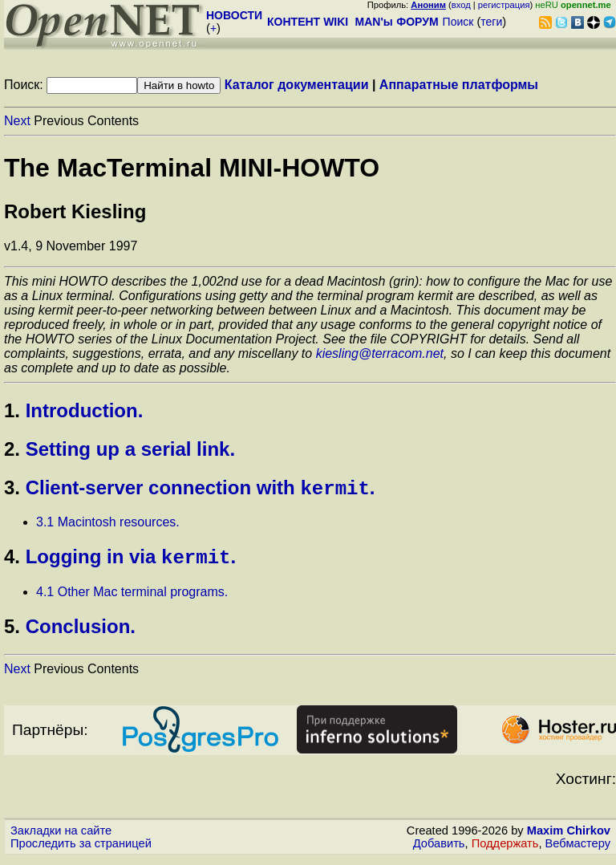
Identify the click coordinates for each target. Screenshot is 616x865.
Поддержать (505, 850)
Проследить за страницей (81, 850)
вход (461, 5)
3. (12, 491)
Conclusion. (81, 633)
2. (12, 449)
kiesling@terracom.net (380, 353)
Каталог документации (297, 85)
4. (12, 563)
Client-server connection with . (201, 491)
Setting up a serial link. (130, 449)
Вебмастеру (578, 850)
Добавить (439, 850)
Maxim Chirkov (569, 837)
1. (12, 410)
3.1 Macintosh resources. (108, 525)
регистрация (504, 5)
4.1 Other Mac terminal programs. (132, 598)
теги (491, 22)
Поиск (458, 22)
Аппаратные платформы (459, 85)
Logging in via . (131, 563)
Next (17, 121)
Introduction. (85, 410)
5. (12, 633)
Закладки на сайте (61, 837)
